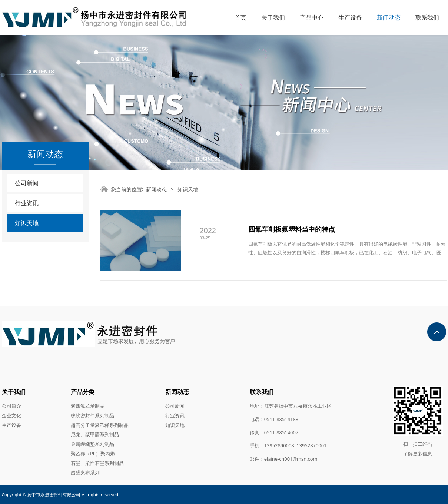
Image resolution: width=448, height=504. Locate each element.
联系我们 (427, 17)
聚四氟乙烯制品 (88, 406)
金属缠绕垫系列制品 (92, 444)
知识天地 (27, 223)
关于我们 (273, 17)
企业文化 (11, 415)
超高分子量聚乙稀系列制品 (100, 425)
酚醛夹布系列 (85, 472)
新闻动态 (389, 17)
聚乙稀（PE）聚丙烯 (93, 454)
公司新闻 (27, 183)
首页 (240, 17)
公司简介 (11, 406)
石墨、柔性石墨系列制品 (97, 463)
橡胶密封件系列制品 (92, 415)
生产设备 (350, 17)
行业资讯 (27, 203)
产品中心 (312, 17)
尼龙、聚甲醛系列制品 (95, 434)
